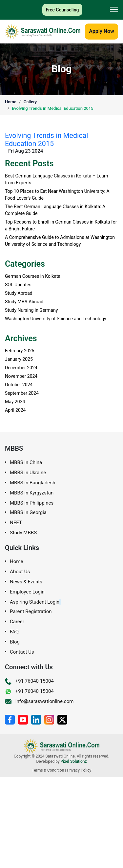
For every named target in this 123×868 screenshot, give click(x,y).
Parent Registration (31, 612)
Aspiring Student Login (35, 602)
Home (11, 102)
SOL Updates (18, 285)
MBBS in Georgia (28, 513)
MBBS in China (26, 463)
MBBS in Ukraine (28, 473)
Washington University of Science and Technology (56, 319)
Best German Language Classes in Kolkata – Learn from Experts (56, 179)
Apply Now (102, 31)
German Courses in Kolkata (33, 276)
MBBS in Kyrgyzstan (32, 493)
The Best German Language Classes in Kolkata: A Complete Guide (55, 210)
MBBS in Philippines (32, 503)
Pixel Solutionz (74, 761)
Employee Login (27, 592)
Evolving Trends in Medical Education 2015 (53, 108)
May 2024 (15, 402)
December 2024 (21, 368)
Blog (15, 642)
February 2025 (20, 351)
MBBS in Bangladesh (33, 483)
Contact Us (22, 652)
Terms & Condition (48, 770)
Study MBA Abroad (24, 302)
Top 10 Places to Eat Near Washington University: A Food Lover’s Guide (57, 195)
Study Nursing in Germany (31, 310)
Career (17, 622)
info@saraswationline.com (39, 701)
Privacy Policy (79, 770)
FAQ (14, 632)
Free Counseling (62, 10)
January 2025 (19, 359)
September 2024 (22, 393)
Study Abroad (19, 293)
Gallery (30, 102)
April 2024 (15, 410)
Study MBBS (23, 533)
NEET (16, 523)
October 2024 (19, 385)
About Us (20, 572)
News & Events (26, 582)
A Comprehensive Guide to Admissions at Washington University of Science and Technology (60, 241)
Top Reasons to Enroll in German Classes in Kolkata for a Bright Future (61, 225)
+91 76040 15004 (29, 681)
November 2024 (21, 376)
